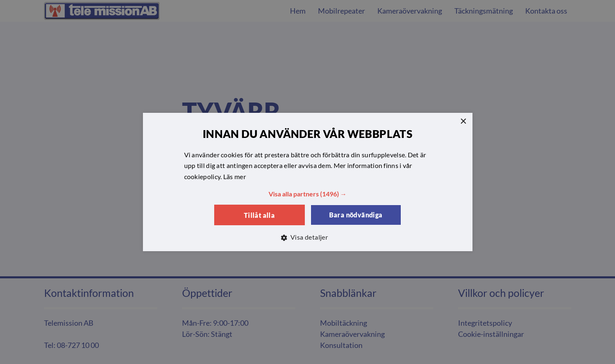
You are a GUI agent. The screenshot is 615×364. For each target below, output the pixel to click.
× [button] (463, 122)
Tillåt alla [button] (259, 215)
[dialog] (307, 182)
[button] (308, 194)
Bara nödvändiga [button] (356, 215)
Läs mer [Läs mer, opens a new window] (235, 176)
